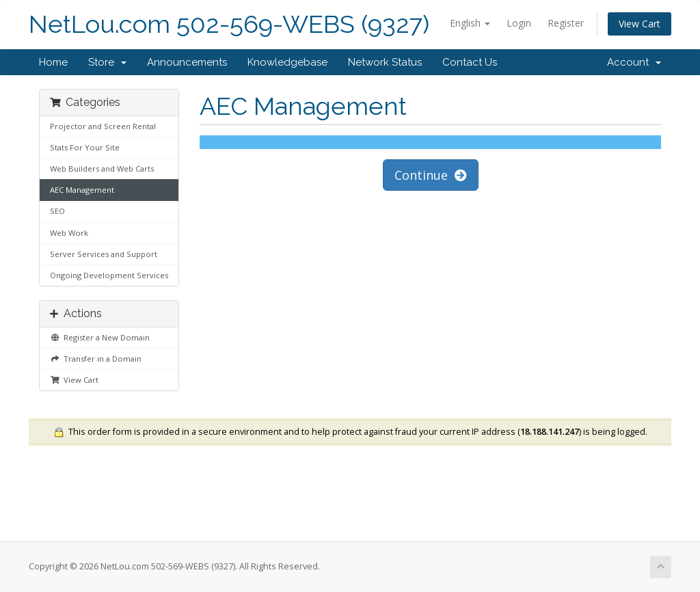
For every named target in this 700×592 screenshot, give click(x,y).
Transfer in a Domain (96, 359)
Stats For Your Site (85, 147)
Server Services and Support (104, 254)
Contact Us (470, 62)
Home (53, 62)
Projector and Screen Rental (103, 126)
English (470, 23)
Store (107, 62)
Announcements (187, 62)
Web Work (69, 233)
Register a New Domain (100, 337)
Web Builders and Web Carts (102, 169)
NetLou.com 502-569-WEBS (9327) (229, 24)
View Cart (640, 24)
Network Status (385, 62)
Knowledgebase (287, 62)
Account (634, 62)
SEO (57, 211)
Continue (431, 175)
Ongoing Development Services (109, 275)
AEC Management (82, 190)
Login (519, 23)
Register (566, 23)
